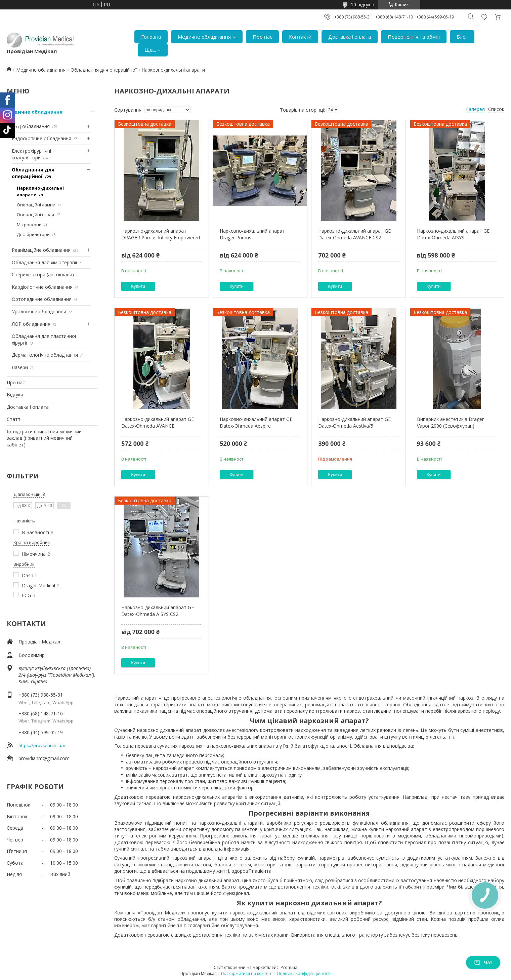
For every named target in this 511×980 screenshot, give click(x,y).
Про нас (262, 37)
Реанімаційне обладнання (41, 250)
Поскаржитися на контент (247, 973)
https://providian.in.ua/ (42, 745)
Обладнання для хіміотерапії (45, 262)
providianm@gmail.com (44, 758)
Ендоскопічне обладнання (41, 138)
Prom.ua (289, 967)
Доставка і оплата (350, 37)
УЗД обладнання (31, 126)
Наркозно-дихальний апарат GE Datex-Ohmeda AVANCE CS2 (354, 234)
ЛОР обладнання (31, 324)
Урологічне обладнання (39, 311)
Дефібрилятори (33, 234)
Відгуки (15, 395)
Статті (14, 419)
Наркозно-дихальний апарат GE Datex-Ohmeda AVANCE (158, 422)
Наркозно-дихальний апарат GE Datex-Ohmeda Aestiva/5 (354, 422)
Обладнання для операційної (104, 70)
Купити (138, 286)
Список (496, 109)
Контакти (300, 37)
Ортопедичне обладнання (42, 299)
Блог (462, 37)
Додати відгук (484, 17)
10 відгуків (363, 5)
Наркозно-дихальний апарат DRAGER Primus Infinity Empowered (161, 234)
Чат (483, 963)
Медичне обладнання (204, 37)
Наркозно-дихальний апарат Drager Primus (252, 234)
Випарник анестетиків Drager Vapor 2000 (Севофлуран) (450, 422)
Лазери (20, 367)
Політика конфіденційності (304, 973)
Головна (151, 37)
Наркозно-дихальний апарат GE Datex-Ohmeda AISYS (453, 234)
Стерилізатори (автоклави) (43, 275)
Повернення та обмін (414, 37)
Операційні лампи (36, 205)
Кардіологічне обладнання (42, 287)
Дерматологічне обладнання (45, 355)
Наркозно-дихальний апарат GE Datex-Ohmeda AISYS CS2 (158, 611)
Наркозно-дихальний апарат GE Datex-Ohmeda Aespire (256, 422)
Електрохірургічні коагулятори (31, 154)
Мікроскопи (29, 225)
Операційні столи (35, 214)
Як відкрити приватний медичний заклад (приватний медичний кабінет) (44, 438)
